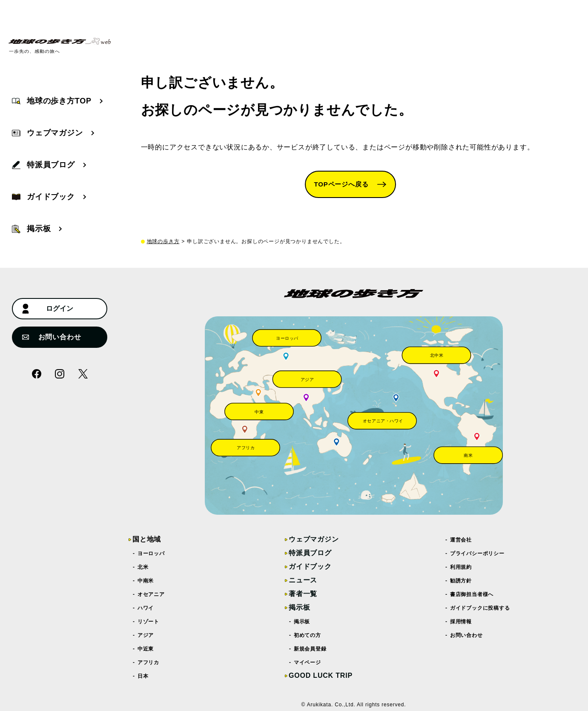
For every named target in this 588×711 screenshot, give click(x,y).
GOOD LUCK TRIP (321, 675)
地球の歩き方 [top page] (163, 241)
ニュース (303, 580)
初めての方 (308, 635)
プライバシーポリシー (478, 553)
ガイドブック (310, 566)
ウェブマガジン (314, 539)
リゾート (149, 622)
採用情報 (461, 622)
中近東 (146, 649)
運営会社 (461, 540)
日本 (143, 676)
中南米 (146, 581)
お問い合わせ (52, 337)
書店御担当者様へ (472, 594)
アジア (146, 635)
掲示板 (299, 607)
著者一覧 (303, 594)
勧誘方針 (461, 581)
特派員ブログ (310, 553)
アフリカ (149, 662)
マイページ (308, 662)
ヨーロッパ (151, 553)
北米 (143, 567)
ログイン (48, 309)
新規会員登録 (310, 649)
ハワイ (146, 608)
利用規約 (461, 567)
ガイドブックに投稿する (480, 608)
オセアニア (151, 594)
